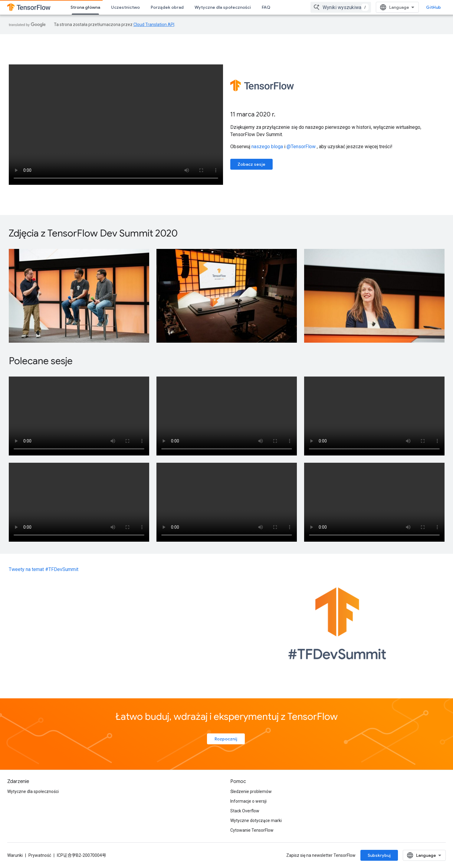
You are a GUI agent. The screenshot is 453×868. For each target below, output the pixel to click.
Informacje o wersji (248, 801)
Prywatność (40, 855)
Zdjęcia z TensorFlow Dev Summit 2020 (93, 233)
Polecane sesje (41, 361)
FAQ (266, 7)
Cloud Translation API (154, 24)
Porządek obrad (167, 7)
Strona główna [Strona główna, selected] (85, 7)
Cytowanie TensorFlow (252, 830)
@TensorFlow (301, 147)
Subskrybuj (379, 855)
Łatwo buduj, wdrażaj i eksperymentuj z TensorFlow (227, 716)
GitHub (433, 7)
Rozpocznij (226, 739)
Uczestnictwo (125, 7)
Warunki (15, 855)
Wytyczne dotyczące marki (256, 821)
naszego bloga (267, 147)
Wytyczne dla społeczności (223, 7)
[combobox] (341, 7)
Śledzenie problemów (251, 791)
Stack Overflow (245, 811)
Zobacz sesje (251, 164)
